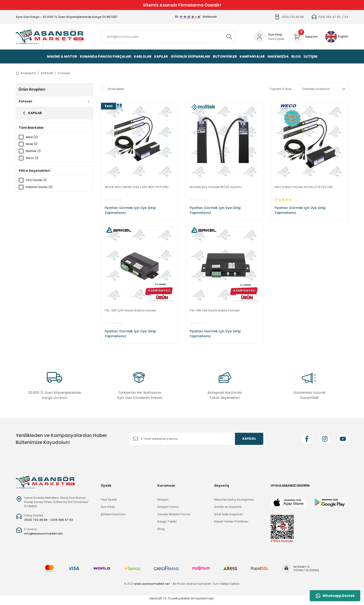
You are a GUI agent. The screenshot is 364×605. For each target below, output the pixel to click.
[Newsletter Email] (196, 442)
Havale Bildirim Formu (174, 517)
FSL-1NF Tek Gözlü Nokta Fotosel (215, 312)
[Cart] (305, 37)
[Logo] (50, 37)
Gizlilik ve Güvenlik (228, 510)
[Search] (168, 37)
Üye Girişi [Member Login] (275, 35)
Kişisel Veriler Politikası (231, 525)
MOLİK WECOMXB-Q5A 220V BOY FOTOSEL (137, 187)
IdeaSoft (156, 602)
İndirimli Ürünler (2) (40, 187)
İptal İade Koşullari (228, 517)
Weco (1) (33, 158)
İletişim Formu (168, 510)
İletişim (163, 503)
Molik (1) (32, 144)
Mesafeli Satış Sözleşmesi (234, 503)
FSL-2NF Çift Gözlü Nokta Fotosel (130, 312)
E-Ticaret (171, 602)
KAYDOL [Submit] (249, 442)
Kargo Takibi (167, 525)
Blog (161, 532)
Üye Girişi (108, 510)
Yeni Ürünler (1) (37, 180)
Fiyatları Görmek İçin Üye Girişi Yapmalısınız (130, 210)
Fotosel (64, 73)
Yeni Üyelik (276, 39)
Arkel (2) (32, 137)
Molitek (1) (34, 151)
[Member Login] (260, 37)
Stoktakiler (116, 89)
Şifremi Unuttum (113, 517)
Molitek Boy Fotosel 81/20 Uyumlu (216, 187)
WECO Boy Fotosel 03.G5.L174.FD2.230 (304, 187)
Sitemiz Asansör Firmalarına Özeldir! (182, 5)
